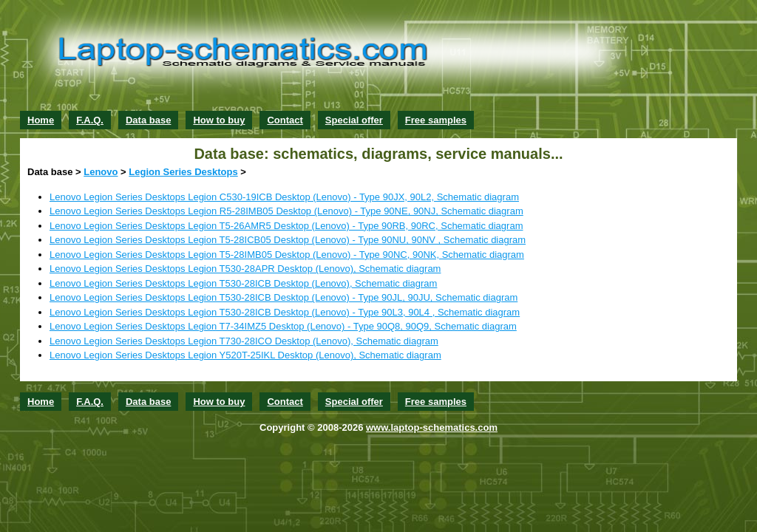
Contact (285, 120)
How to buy (219, 120)
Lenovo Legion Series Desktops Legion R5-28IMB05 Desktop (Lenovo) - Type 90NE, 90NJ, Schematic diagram (286, 211)
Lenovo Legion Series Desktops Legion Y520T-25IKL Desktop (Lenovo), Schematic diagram (245, 355)
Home (41, 120)
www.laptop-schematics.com (432, 427)
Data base (148, 120)
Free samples (436, 120)
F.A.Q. (90, 120)
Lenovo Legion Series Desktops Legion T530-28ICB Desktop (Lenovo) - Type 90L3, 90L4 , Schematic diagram (285, 312)
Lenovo (101, 172)
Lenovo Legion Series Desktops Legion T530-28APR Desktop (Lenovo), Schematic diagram (245, 269)
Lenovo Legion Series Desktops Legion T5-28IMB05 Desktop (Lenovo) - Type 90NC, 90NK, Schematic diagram (287, 255)
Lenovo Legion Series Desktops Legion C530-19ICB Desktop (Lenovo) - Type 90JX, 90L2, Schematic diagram (284, 197)
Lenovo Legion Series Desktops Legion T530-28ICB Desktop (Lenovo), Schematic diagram (243, 283)
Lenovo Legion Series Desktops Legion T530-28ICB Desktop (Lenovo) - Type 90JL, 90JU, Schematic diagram (284, 297)
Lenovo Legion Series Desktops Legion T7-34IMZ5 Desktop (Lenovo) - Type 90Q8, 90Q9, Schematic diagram (283, 326)
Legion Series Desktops (183, 172)
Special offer (354, 120)
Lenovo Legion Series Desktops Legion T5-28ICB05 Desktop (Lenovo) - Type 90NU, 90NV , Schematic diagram (288, 240)
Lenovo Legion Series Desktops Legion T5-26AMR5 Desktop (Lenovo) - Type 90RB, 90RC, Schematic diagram (286, 226)
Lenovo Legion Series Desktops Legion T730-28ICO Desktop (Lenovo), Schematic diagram (244, 341)
